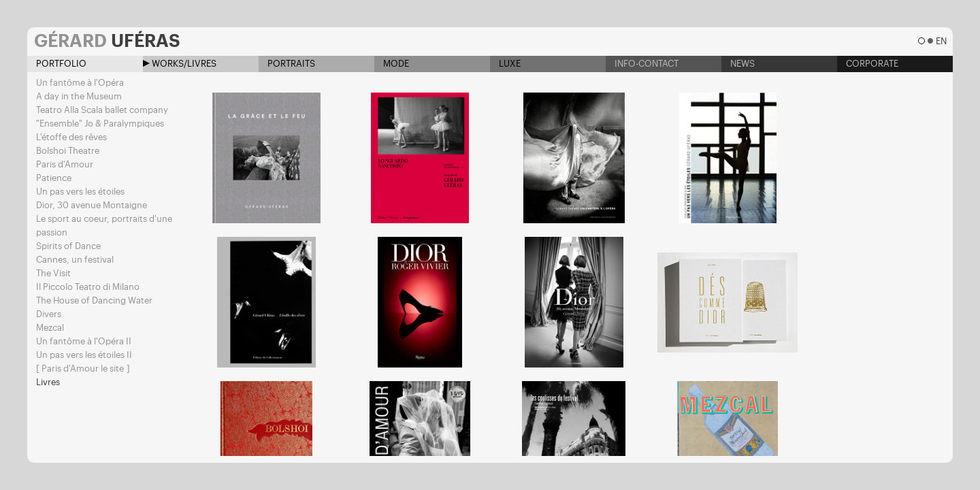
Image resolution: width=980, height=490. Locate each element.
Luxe (505, 64)
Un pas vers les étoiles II (84, 355)
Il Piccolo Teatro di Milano (88, 287)
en (941, 41)
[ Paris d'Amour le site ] (83, 369)
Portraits (287, 64)
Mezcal (50, 328)
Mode (392, 64)
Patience (54, 178)
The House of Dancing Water (94, 300)
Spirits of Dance (68, 246)
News (738, 64)
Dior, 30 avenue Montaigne (92, 205)
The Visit (53, 273)
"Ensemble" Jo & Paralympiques (100, 124)
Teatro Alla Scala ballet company (102, 110)
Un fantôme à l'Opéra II (84, 341)
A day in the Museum (79, 96)
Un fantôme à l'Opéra (80, 83)
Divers (49, 314)
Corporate (868, 64)
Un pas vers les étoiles (80, 192)
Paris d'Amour (65, 164)
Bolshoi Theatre (68, 151)
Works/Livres (180, 64)
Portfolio (57, 64)
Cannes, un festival (75, 260)
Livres (48, 382)
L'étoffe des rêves (71, 137)
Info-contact (642, 64)
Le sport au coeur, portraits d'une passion (104, 226)
